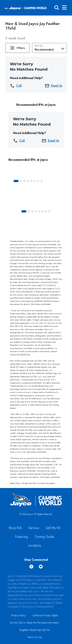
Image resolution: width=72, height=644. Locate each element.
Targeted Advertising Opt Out (35, 630)
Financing (22, 537)
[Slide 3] (28, 181)
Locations (35, 545)
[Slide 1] (21, 181)
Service (34, 528)
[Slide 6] (38, 181)
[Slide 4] (31, 181)
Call (16, 86)
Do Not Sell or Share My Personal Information (35, 623)
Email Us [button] (53, 86)
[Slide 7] (42, 181)
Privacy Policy (18, 615)
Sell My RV (53, 528)
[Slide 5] (35, 181)
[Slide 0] (16, 181)
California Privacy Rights (45, 615)
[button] (18, 48)
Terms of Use (35, 637)
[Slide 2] (24, 181)
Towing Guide (44, 537)
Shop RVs (15, 528)
